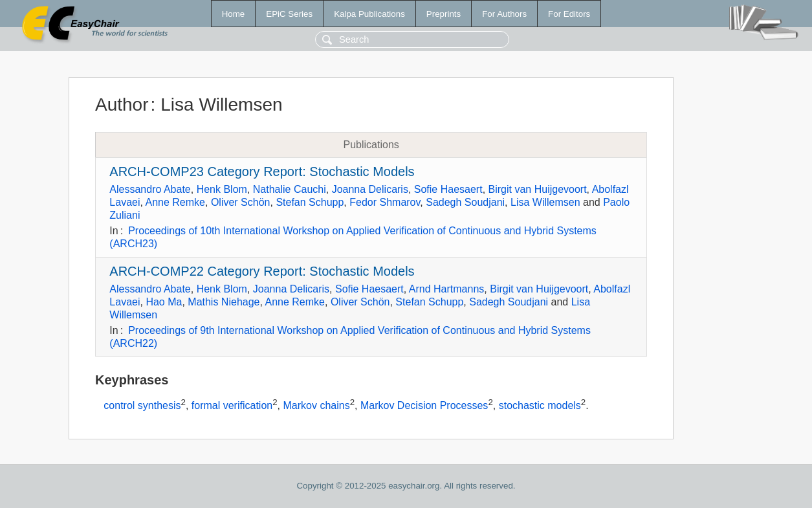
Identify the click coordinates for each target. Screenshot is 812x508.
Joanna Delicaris (370, 189)
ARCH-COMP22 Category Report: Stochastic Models (262, 271)
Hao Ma (164, 302)
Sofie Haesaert (448, 189)
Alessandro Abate (150, 189)
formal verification (232, 406)
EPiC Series (289, 14)
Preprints (444, 14)
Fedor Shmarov (385, 202)
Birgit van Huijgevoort (538, 189)
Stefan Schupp (310, 202)
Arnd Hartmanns (447, 289)
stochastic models (540, 406)
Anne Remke (176, 202)
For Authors (504, 14)
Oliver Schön (241, 202)
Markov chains (317, 406)
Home (234, 14)
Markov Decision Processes (424, 406)
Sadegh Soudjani (465, 202)
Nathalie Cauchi (290, 189)
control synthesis (142, 406)
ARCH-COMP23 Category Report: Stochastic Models (262, 171)
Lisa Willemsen (545, 202)
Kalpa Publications (369, 14)
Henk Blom (222, 189)
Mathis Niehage (224, 302)
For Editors (569, 14)
